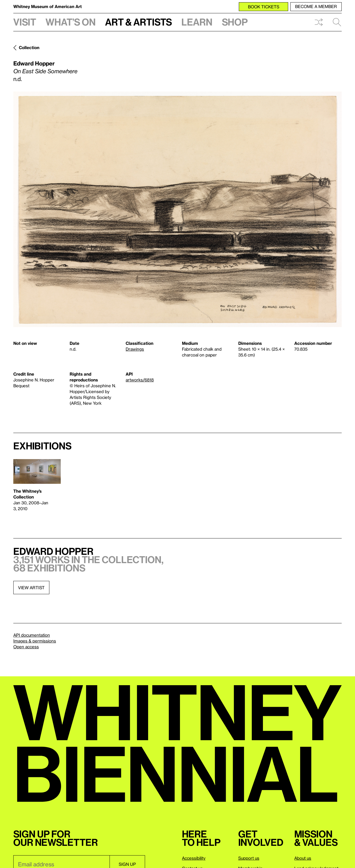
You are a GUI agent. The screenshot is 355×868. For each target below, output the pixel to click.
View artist (31, 588)
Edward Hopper (34, 63)
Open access (26, 647)
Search (337, 22)
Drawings (135, 349)
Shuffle (319, 22)
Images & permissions (35, 641)
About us (303, 858)
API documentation (32, 635)
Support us (249, 858)
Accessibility (194, 858)
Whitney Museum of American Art (48, 6)
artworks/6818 (140, 380)
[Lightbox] (177, 209)
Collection (29, 47)
